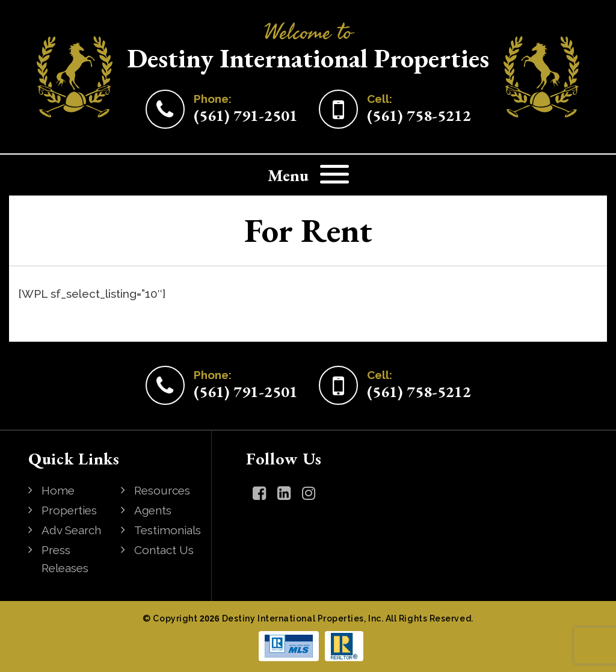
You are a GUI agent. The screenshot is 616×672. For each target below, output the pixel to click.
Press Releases (65, 559)
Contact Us (164, 550)
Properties (69, 510)
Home (58, 490)
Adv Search (71, 530)
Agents (153, 510)
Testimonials (168, 530)
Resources (162, 490)
